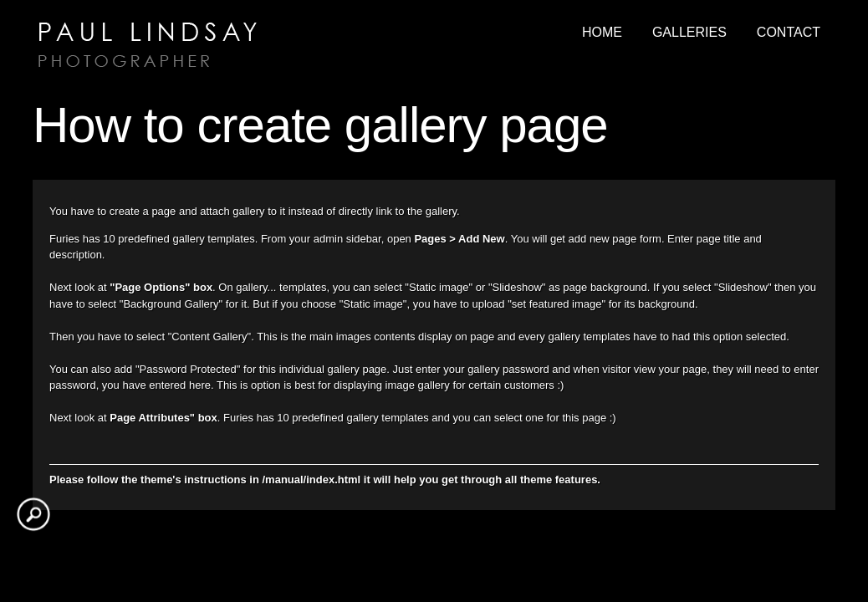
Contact (789, 32)
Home (602, 32)
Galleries (689, 32)
